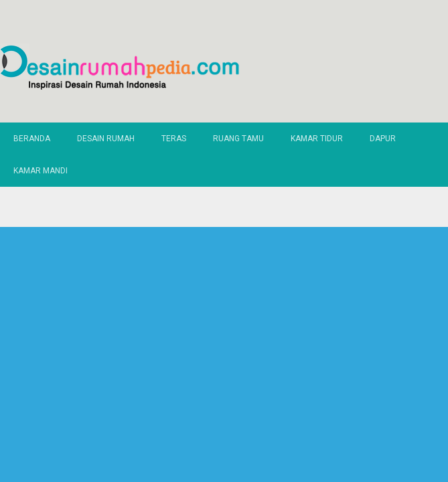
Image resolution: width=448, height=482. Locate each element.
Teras (174, 139)
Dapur (383, 139)
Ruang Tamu (238, 139)
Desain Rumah (106, 139)
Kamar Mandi (41, 171)
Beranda (32, 139)
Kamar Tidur (317, 139)
